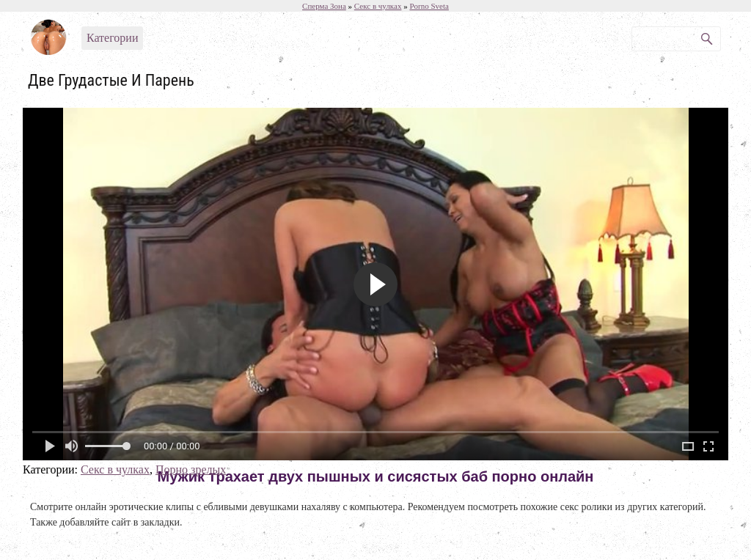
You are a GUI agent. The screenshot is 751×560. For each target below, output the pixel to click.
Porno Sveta (429, 6)
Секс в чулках (115, 469)
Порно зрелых (191, 469)
